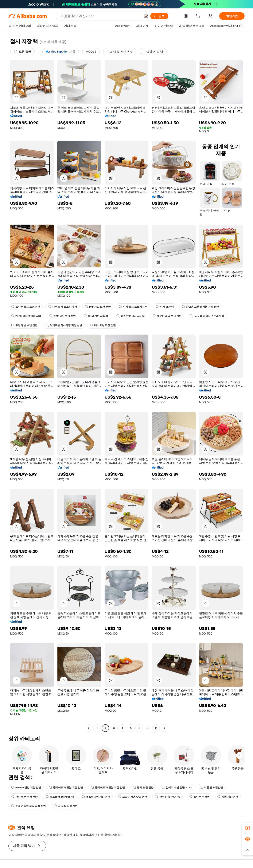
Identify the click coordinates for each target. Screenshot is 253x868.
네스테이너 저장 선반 (96, 797)
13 (156, 728)
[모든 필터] (22, 52)
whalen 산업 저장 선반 (26, 788)
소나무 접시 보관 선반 (26, 307)
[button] (146, 16)
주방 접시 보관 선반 (63, 316)
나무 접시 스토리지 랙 (63, 307)
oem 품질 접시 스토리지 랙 (207, 316)
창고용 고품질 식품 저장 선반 (200, 307)
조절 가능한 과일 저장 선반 (28, 806)
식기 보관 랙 (165, 307)
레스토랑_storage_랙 (131, 316)
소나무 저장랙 (199, 797)
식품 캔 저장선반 (211, 788)
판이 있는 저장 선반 (24, 797)
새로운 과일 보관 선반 (167, 316)
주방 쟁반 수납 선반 (24, 325)
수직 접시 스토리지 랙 (133, 307)
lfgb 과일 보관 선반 (98, 307)
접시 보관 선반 (143, 788)
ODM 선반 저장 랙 (96, 316)
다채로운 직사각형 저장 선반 (64, 325)
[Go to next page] (164, 728)
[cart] (199, 17)
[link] (248, 828)
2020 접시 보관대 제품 (26, 316)
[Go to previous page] (89, 728)
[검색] (159, 16)
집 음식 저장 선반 (66, 806)
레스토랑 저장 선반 (103, 325)
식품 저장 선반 (228, 797)
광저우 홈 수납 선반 (168, 797)
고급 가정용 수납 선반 (133, 797)
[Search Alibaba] (100, 16)
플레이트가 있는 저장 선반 (66, 788)
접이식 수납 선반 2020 (177, 788)
